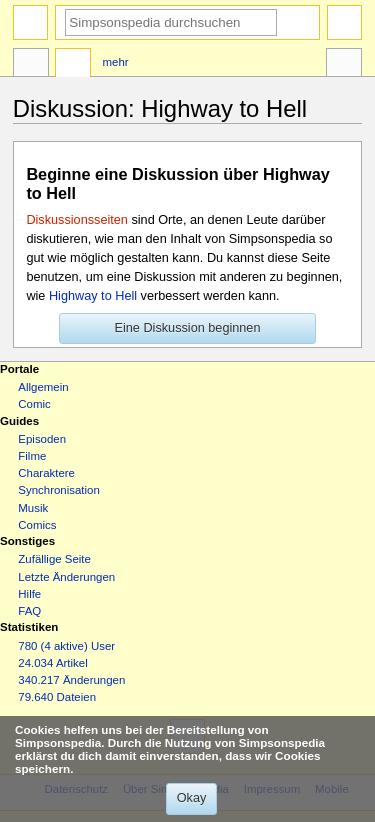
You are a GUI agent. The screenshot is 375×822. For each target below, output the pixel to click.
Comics (37, 525)
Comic (34, 404)
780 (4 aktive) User (66, 646)
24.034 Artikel (52, 663)
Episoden (42, 439)
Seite (31, 65)
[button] (188, 329)
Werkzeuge (344, 65)
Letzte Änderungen (66, 577)
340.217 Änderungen (71, 680)
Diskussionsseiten (77, 220)
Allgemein (43, 387)
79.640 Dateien (57, 697)
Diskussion (73, 65)
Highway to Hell (93, 296)
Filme (32, 456)
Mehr (116, 62)
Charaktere (46, 473)
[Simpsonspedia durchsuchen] (171, 22)
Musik (33, 508)
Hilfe (29, 594)
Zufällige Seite (54, 559)
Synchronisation (59, 490)
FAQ (29, 611)
